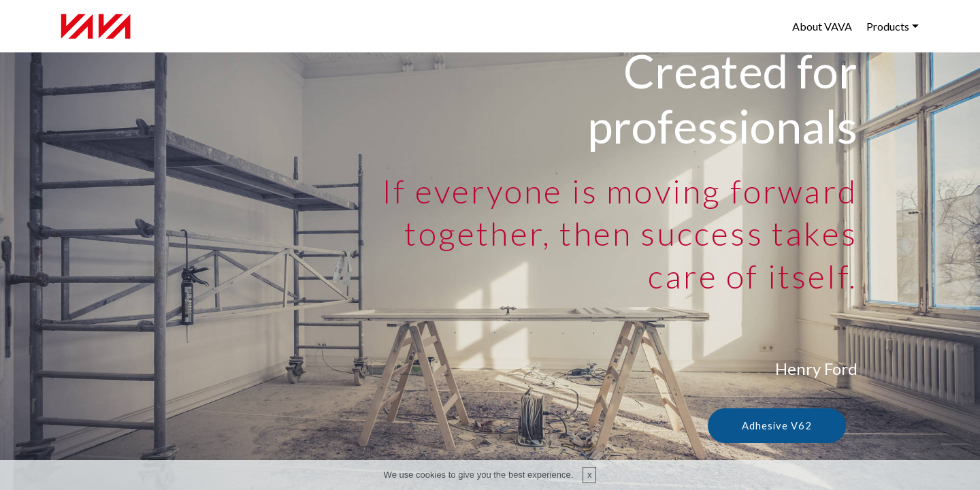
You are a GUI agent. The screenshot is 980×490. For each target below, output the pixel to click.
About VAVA (822, 26)
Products (888, 26)
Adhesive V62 (775, 426)
